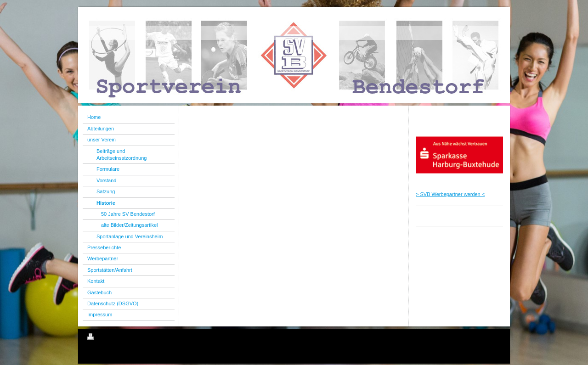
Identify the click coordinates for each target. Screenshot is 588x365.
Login (495, 337)
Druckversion (107, 338)
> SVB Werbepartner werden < (450, 194)
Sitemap (140, 338)
